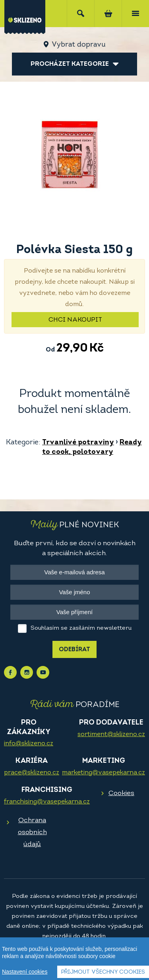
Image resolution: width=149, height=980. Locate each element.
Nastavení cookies (25, 972)
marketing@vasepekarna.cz (104, 773)
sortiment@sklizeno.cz (111, 735)
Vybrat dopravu (78, 45)
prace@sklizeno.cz (32, 773)
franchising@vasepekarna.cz (47, 802)
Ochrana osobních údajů (32, 832)
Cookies (121, 793)
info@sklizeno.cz (29, 744)
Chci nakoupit (75, 320)
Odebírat (74, 650)
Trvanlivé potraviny (78, 443)
